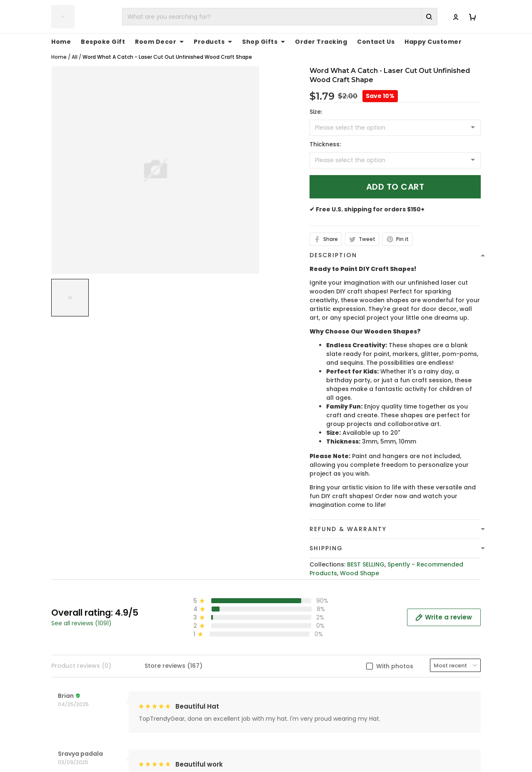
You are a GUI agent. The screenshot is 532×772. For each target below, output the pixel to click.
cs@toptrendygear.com (207, 694)
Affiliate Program (409, 711)
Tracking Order (406, 698)
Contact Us (401, 672)
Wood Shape (360, 564)
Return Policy (292, 711)
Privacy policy (294, 659)
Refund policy (294, 698)
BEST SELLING (366, 556)
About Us (397, 659)
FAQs (391, 685)
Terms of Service (298, 672)
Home (59, 48)
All (75, 48)
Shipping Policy (295, 685)
